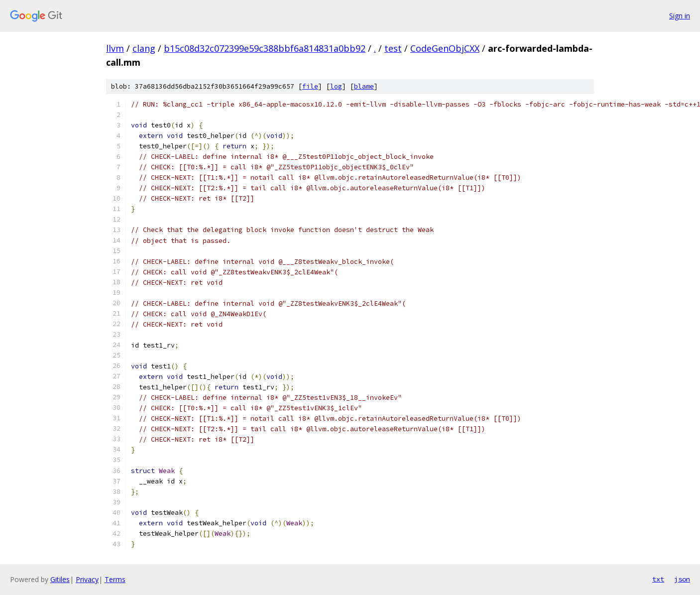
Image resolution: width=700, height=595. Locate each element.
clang (144, 48)
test (393, 48)
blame (364, 86)
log (336, 86)
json (682, 579)
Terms (115, 579)
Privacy (87, 579)
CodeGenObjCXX (445, 48)
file (310, 86)
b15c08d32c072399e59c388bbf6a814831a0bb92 (265, 48)
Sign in (680, 16)
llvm (115, 48)
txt (658, 579)
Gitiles (60, 579)
